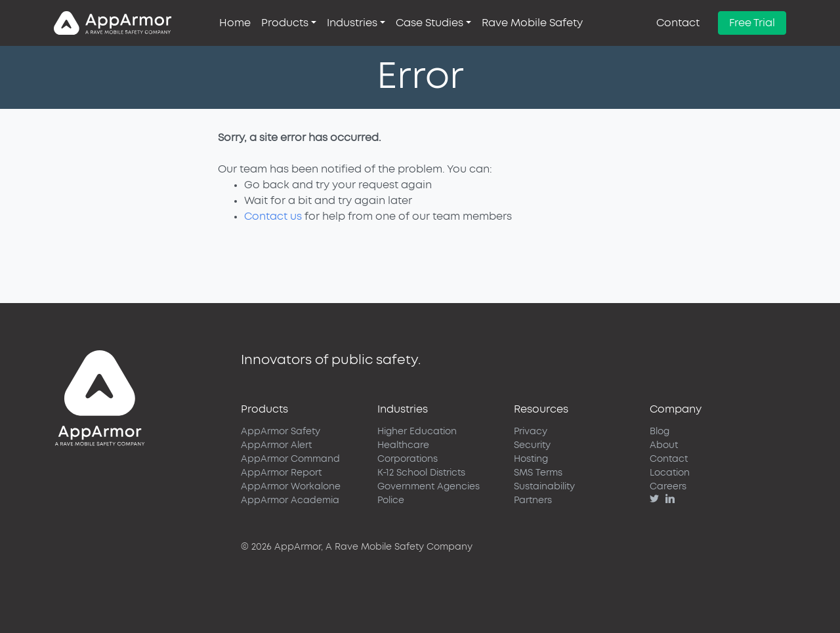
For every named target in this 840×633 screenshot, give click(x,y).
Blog (660, 432)
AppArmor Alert (276, 445)
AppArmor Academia (290, 500)
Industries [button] (352, 23)
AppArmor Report (281, 473)
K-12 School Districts (421, 473)
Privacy (531, 432)
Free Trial (752, 23)
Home (235, 23)
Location (670, 473)
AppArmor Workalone (291, 487)
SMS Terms (538, 473)
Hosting (531, 459)
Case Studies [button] (430, 23)
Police (391, 500)
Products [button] (285, 23)
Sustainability (544, 487)
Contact (678, 23)
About (664, 445)
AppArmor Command (290, 459)
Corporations (408, 459)
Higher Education (417, 432)
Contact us (273, 216)
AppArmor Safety (281, 432)
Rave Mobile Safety (532, 23)
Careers (668, 487)
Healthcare (403, 445)
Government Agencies (429, 487)
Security (532, 445)
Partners (533, 500)
